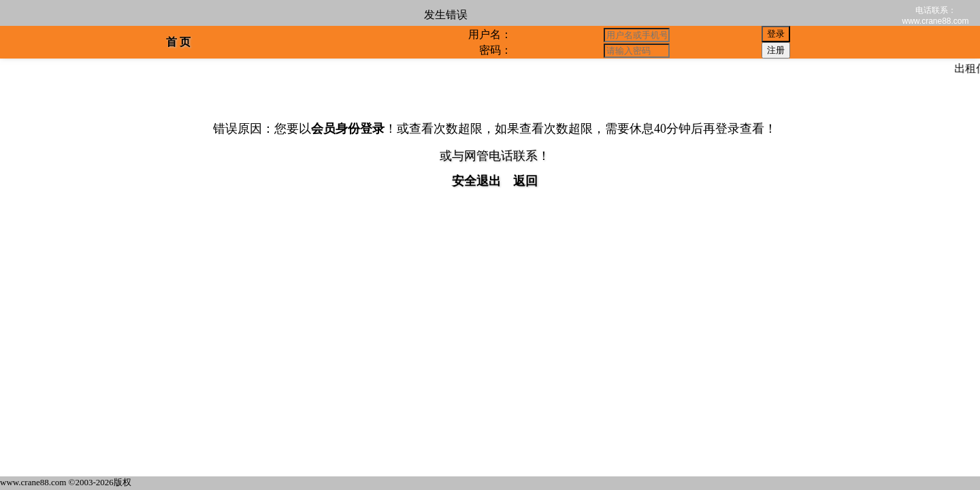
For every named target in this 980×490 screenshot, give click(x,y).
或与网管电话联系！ (495, 156)
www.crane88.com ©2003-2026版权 (66, 482)
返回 (525, 181)
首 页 (178, 42)
